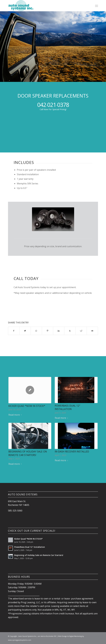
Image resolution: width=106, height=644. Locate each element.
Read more (16, 415)
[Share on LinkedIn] (59, 331)
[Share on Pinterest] (48, 331)
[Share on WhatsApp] (36, 331)
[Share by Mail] (92, 331)
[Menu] (97, 6)
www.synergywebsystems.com (20, 640)
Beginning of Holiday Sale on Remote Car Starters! (28, 453)
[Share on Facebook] (14, 331)
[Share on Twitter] (25, 331)
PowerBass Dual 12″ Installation (67, 407)
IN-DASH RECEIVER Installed (72, 451)
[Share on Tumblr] (70, 331)
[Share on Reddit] (81, 331)
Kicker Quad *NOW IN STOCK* (27, 406)
